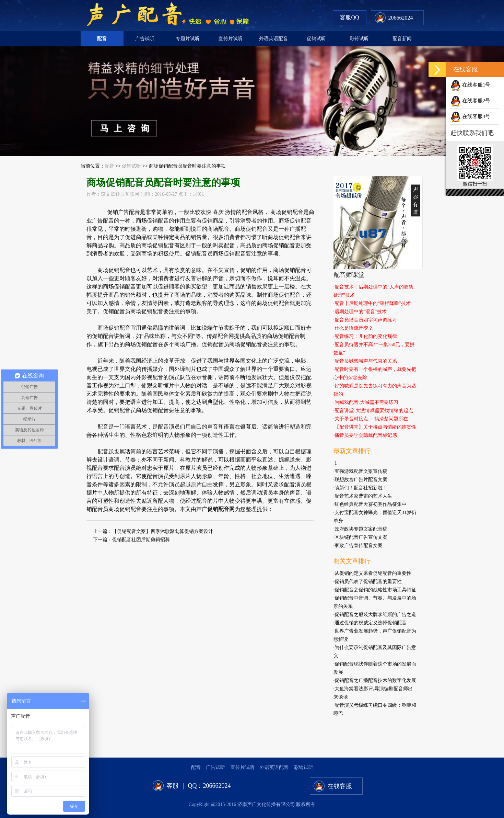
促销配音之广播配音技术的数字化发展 (375, 680)
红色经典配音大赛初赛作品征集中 (371, 504)
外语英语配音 (273, 39)
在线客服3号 (470, 116)
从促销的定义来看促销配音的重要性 (373, 573)
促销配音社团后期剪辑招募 (141, 540)
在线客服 (340, 786)
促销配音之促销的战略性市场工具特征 (375, 590)
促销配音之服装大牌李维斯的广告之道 (375, 615)
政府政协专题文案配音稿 (361, 529)
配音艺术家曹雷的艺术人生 (363, 496)
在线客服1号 (470, 85)
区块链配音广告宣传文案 (361, 537)
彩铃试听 (359, 39)
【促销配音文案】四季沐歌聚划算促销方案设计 (163, 531)
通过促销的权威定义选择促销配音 (371, 623)
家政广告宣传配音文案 (359, 546)
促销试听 (316, 39)
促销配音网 (221, 509)
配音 (102, 39)
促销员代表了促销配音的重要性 (368, 582)
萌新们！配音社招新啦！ (361, 488)
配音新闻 (402, 39)
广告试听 (145, 39)
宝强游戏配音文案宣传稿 (361, 471)
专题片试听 (188, 39)
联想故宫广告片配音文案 (361, 480)
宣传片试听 (231, 39)
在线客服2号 (470, 101)
